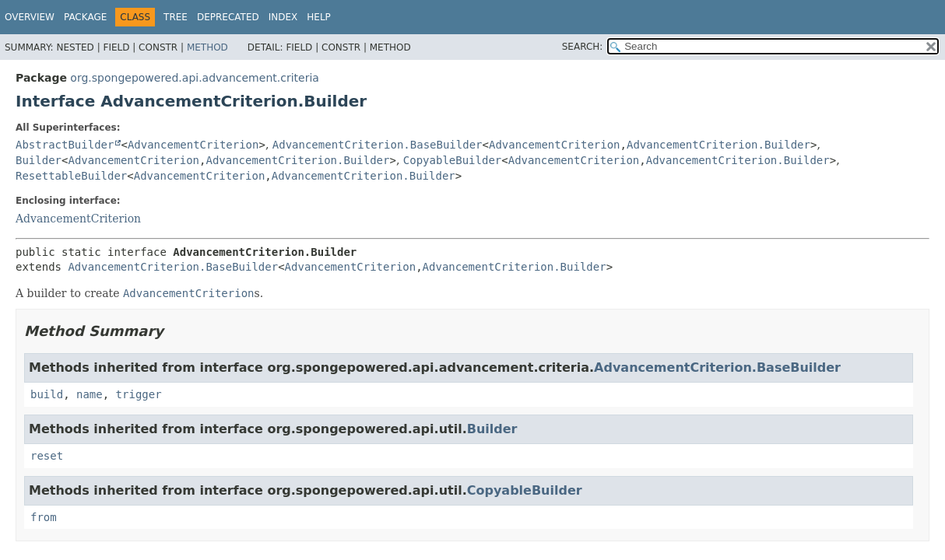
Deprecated (228, 17)
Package (85, 17)
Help (319, 17)
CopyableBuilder (452, 160)
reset (47, 456)
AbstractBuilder (65, 145)
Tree (176, 17)
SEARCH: (583, 47)
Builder (39, 160)
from (44, 517)
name (90, 394)
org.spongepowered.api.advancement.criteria (195, 78)
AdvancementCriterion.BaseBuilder (378, 145)
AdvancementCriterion (193, 145)
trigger (139, 394)
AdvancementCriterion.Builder (718, 145)
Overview (30, 17)
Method (207, 47)
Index (283, 17)
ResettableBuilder (71, 176)
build (47, 394)
